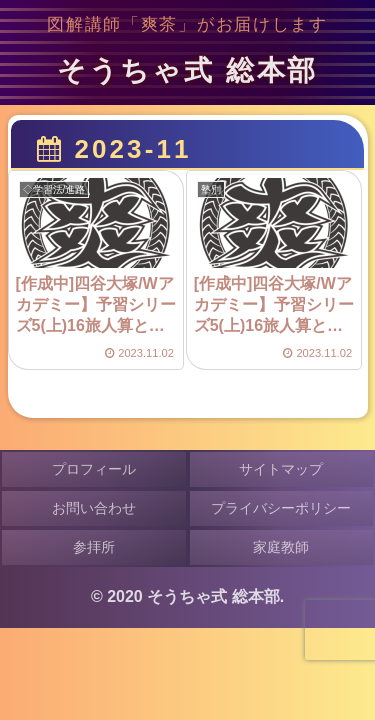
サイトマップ (281, 469)
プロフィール (94, 469)
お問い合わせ (94, 508)
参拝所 (94, 547)
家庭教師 (281, 547)
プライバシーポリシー (281, 508)
